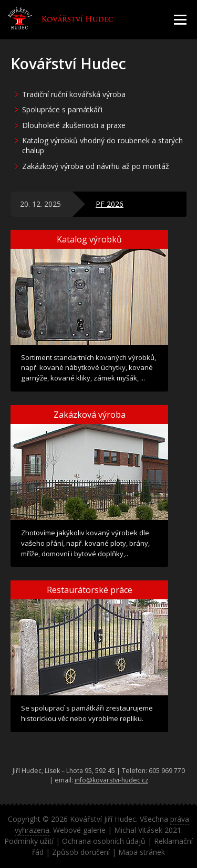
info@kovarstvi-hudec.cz (111, 780)
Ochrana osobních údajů (104, 841)
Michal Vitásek (138, 830)
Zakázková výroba (90, 415)
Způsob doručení (81, 852)
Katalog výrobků (89, 239)
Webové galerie (79, 830)
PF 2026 (110, 204)
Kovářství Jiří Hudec (103, 819)
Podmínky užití (29, 841)
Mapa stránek (142, 852)
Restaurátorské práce (90, 590)
